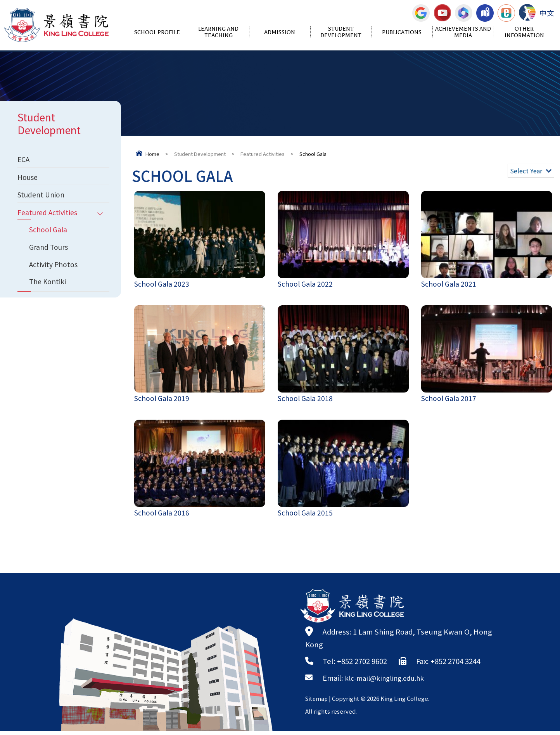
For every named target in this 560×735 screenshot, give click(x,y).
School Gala (49, 235)
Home (152, 154)
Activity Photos (54, 273)
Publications (402, 32)
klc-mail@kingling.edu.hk (388, 681)
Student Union (43, 198)
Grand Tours (50, 254)
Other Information (524, 32)
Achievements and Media (463, 32)
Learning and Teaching (218, 32)
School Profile (157, 32)
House (29, 179)
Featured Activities (263, 154)
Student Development (341, 32)
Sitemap (317, 702)
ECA (24, 160)
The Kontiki (49, 291)
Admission (280, 32)
